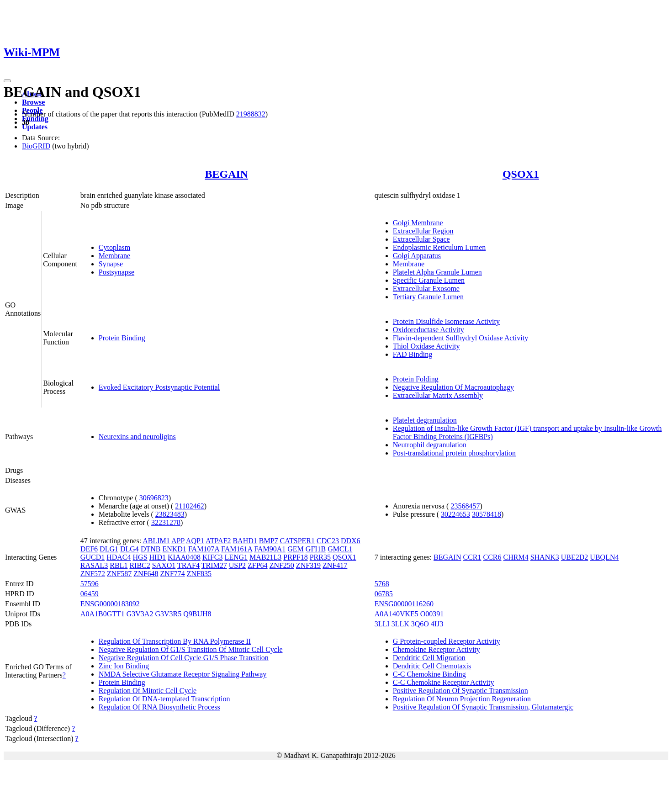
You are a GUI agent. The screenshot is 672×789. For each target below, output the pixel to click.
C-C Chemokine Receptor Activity (444, 682)
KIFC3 (212, 557)
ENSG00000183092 (110, 604)
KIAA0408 (184, 557)
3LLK (400, 624)
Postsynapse (116, 272)
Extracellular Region (423, 231)
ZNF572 (93, 574)
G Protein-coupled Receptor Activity (447, 641)
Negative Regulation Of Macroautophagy (453, 387)
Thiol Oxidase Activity (426, 346)
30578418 (487, 514)
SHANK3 (545, 557)
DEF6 (89, 549)
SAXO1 (164, 565)
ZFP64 (258, 565)
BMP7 (269, 541)
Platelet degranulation (425, 420)
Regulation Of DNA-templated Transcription (164, 699)
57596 (90, 584)
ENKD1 (174, 549)
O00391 (432, 614)
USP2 (237, 565)
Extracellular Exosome (426, 289)
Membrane (114, 256)
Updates (35, 127)
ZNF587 (119, 574)
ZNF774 (173, 574)
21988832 (251, 114)
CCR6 (492, 557)
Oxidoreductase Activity (429, 330)
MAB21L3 (265, 557)
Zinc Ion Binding (124, 666)
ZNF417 (335, 565)
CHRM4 (516, 557)
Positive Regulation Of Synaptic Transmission (460, 691)
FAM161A (237, 549)
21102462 (189, 506)
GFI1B (316, 549)
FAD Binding (413, 354)
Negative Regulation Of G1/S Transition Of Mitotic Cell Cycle (191, 649)
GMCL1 (340, 549)
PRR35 (320, 557)
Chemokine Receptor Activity (437, 649)
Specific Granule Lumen (429, 280)
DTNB (151, 549)
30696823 (154, 498)
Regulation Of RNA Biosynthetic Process (159, 707)
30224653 (455, 514)
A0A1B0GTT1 (103, 614)
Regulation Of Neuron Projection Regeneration (462, 699)
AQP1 (195, 541)
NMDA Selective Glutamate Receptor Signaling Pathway (183, 674)
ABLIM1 (156, 541)
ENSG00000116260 (404, 604)
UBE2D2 (575, 557)
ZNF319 (308, 565)
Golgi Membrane (418, 223)
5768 (382, 584)
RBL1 (119, 565)
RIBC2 (140, 565)
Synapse (111, 264)
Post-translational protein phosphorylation (454, 453)
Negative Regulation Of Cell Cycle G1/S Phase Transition (184, 658)
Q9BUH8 (197, 614)
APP (178, 541)
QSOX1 (521, 174)
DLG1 (109, 549)
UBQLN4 (604, 557)
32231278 (166, 522)
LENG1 (236, 557)
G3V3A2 (140, 614)
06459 (90, 594)
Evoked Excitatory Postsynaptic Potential (159, 387)
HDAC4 (119, 557)
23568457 (465, 506)
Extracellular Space (421, 239)
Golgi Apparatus (417, 256)
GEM (296, 549)
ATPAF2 (218, 541)
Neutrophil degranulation (430, 445)
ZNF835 (199, 574)
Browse (33, 102)
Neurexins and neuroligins (137, 437)
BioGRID (36, 146)
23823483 (170, 514)
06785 (384, 594)
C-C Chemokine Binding (429, 674)
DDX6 (351, 541)
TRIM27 (214, 565)
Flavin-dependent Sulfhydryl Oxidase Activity (460, 338)
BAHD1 (245, 541)
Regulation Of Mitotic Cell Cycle (148, 691)
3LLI (382, 624)
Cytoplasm (114, 247)
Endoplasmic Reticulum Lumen (439, 247)
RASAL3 (94, 565)
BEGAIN (226, 174)
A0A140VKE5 (397, 614)
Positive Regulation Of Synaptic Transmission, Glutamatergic (483, 707)
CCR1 (472, 557)
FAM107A (204, 549)
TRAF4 (188, 565)
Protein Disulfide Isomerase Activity (446, 321)
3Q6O (420, 624)
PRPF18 (295, 557)
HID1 (158, 557)
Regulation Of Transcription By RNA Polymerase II (175, 641)
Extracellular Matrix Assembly (438, 395)
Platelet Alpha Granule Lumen (437, 272)
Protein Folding (416, 379)
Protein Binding (122, 338)
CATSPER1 (297, 541)
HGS (140, 557)
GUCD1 (93, 557)
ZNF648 (146, 574)
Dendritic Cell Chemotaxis (432, 666)
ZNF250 (282, 565)
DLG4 (130, 549)
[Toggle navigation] (7, 81)
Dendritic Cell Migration (429, 658)
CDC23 (328, 541)
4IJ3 (437, 624)
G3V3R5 (168, 614)
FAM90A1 (270, 549)
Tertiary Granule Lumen (428, 297)
